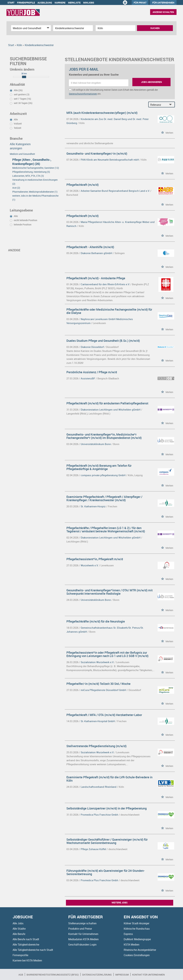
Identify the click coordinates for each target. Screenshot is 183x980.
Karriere (60, 3)
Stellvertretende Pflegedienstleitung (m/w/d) (96, 746)
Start (11, 3)
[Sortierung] (158, 105)
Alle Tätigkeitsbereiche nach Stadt (33, 950)
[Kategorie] (28, 28)
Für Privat (140, 3)
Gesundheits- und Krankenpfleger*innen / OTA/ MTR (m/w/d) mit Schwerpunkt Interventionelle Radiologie (110, 592)
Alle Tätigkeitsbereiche (26, 945)
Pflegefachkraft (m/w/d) (83, 185)
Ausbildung (45, 3)
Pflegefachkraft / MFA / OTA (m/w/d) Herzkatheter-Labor (104, 715)
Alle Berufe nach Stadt (26, 939)
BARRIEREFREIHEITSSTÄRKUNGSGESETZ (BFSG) (53, 975)
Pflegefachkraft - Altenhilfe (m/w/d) (90, 247)
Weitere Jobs (120, 903)
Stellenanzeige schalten (82, 923)
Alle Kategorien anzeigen (20, 146)
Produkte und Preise (80, 929)
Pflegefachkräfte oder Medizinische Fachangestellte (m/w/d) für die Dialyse (109, 311)
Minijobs (89, 3)
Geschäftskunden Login (82, 945)
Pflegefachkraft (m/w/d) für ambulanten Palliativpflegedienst (107, 403)
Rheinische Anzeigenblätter (140, 950)
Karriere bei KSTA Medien (27, 960)
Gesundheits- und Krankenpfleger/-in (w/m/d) (97, 153)
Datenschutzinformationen (83, 94)
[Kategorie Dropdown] (47, 28)
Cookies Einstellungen (137, 955)
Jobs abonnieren (151, 82)
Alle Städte (19, 929)
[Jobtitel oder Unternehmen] (73, 28)
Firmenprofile (26, 3)
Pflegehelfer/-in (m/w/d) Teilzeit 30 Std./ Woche (98, 684)
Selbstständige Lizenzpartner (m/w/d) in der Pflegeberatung (107, 808)
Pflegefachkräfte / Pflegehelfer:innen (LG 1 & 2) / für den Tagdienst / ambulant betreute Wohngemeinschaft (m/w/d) (106, 530)
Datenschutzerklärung (97, 975)
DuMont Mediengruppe (137, 939)
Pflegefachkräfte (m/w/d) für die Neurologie (96, 621)
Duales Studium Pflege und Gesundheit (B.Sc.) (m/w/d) (103, 341)
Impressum (122, 975)
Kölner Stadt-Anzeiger (137, 923)
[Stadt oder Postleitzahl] (115, 28)
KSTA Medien (132, 945)
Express (128, 934)
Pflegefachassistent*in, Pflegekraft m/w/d (95, 559)
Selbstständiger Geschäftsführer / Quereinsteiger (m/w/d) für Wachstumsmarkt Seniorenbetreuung (107, 841)
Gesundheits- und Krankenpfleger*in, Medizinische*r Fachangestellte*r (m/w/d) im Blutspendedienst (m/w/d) (104, 436)
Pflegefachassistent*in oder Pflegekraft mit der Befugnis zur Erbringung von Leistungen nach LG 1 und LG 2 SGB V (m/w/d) (107, 654)
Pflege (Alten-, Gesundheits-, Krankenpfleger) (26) (32, 162)
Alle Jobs (18, 923)
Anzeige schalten (163, 12)
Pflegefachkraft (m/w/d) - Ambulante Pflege (96, 278)
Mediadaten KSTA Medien (83, 939)
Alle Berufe (19, 934)
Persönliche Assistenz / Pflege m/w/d (92, 372)
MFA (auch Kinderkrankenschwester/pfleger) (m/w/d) (102, 113)
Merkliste (74, 3)
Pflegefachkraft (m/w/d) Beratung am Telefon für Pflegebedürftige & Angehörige (99, 467)
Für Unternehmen (163, 3)
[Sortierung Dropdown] (171, 105)
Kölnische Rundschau (137, 929)
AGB (21, 975)
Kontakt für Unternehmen (83, 934)
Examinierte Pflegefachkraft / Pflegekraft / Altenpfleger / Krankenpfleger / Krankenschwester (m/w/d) (104, 498)
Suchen (155, 28)
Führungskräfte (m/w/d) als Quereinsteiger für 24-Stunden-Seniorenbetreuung (106, 872)
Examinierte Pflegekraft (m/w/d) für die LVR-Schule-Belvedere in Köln (109, 779)
